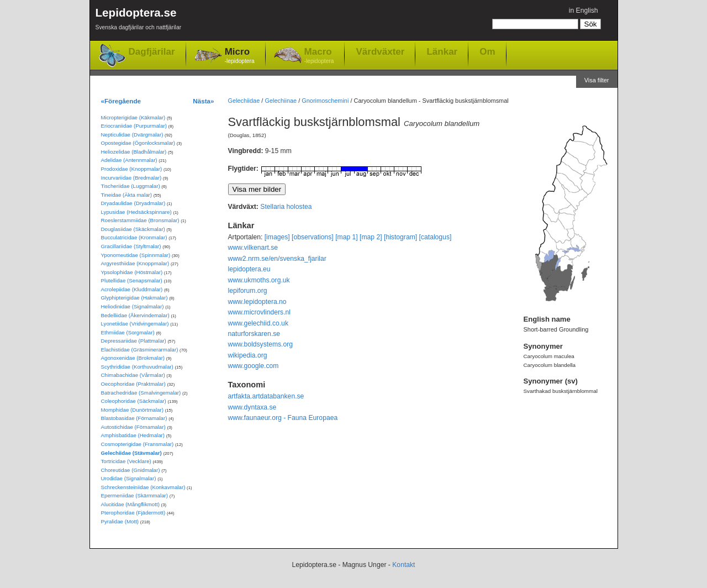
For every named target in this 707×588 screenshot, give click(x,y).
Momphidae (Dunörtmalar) (132, 410)
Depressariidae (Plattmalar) (134, 341)
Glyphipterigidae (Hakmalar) (134, 298)
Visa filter (597, 80)
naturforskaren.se (254, 334)
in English (584, 11)
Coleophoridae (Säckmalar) (134, 401)
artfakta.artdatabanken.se (266, 396)
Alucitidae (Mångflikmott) (130, 504)
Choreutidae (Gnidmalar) (131, 470)
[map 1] (347, 237)
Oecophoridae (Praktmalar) (133, 384)
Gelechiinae (281, 101)
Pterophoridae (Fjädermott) (133, 513)
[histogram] (400, 237)
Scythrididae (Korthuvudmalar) (137, 367)
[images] (277, 237)
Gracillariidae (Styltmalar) (131, 246)
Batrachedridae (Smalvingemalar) (141, 393)
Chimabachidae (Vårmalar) (133, 375)
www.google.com (254, 366)
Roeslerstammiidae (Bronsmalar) (140, 220)
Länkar (442, 51)
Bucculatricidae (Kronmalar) (134, 237)
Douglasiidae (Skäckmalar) (133, 229)
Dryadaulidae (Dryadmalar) (133, 203)
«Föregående (121, 101)
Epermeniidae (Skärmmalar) (135, 495)
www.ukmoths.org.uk (259, 280)
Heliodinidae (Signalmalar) (133, 306)
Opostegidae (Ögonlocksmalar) (138, 143)
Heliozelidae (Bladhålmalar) (134, 152)
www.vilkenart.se (253, 248)
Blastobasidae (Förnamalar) (134, 418)
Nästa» (203, 101)
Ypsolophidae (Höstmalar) (132, 272)
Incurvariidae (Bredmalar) (131, 178)
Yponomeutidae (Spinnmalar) (136, 255)
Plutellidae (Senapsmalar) (132, 280)
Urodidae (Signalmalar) (129, 478)
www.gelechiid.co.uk (258, 323)
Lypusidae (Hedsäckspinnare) (136, 212)
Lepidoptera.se (139, 21)
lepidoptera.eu (249, 269)
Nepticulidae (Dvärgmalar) (132, 135)
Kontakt (403, 565)
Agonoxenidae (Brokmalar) (133, 358)
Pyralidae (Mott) (120, 521)
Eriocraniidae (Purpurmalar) (134, 126)
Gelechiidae (244, 101)
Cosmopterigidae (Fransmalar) (138, 444)
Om (487, 51)
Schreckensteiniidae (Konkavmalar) (143, 487)
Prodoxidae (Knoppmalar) (132, 169)
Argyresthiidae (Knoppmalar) (135, 263)
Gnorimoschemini (325, 101)
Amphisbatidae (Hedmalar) (133, 435)
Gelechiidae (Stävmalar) (131, 453)
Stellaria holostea (286, 207)
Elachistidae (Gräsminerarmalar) (140, 350)
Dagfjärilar (152, 52)
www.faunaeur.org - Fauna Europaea (283, 418)
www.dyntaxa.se (252, 407)
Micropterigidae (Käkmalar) (133, 117)
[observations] (313, 237)
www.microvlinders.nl (259, 312)
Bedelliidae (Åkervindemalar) (135, 315)
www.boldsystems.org (261, 344)
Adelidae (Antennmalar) (129, 160)
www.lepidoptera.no (257, 302)
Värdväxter (380, 51)
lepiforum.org (248, 291)
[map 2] (371, 237)
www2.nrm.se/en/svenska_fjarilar (277, 259)
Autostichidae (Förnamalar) (133, 427)
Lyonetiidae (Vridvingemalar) (135, 324)
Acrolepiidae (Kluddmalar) (132, 289)
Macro (319, 56)
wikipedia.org (248, 355)
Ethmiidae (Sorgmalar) (128, 332)
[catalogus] (436, 237)
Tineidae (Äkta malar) (127, 195)
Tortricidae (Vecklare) (126, 461)
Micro (240, 56)
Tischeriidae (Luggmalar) (131, 186)
